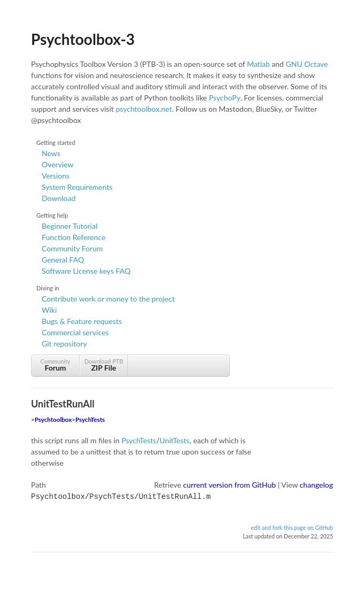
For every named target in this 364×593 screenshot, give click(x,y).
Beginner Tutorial (69, 226)
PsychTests (90, 419)
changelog (316, 485)
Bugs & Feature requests (82, 321)
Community (55, 365)
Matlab (258, 64)
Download (59, 198)
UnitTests (175, 440)
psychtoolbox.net (144, 109)
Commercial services (75, 332)
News (51, 153)
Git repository (64, 344)
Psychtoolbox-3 (83, 39)
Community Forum (72, 248)
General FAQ (63, 260)
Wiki (49, 310)
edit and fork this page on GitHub (292, 527)
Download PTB (104, 365)
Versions (56, 176)
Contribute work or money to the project (108, 299)
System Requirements (77, 187)
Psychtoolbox (53, 419)
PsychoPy (225, 98)
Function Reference (73, 237)
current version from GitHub (230, 485)
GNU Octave (307, 64)
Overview (58, 164)
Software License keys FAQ (86, 271)
